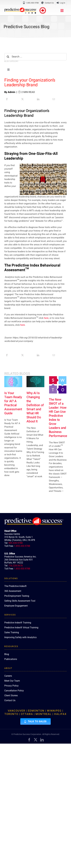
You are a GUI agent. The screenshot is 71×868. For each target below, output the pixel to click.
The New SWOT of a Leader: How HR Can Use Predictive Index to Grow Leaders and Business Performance (58, 418)
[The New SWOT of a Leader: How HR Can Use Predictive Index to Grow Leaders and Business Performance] (58, 385)
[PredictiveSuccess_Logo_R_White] (34, 518)
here (46, 318)
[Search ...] (35, 57)
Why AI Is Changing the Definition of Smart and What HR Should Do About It (35, 407)
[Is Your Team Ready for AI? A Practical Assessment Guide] (13, 382)
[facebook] (29, 740)
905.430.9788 (16, 543)
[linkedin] (42, 740)
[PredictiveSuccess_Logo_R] (20, 9)
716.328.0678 (16, 566)
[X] (22, 99)
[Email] (54, 99)
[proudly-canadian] (43, 8)
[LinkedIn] (38, 99)
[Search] (8, 57)
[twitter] (36, 740)
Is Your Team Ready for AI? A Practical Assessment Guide (13, 403)
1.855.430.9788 (22, 546)
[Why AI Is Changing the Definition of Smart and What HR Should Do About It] (35, 382)
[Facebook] (7, 99)
